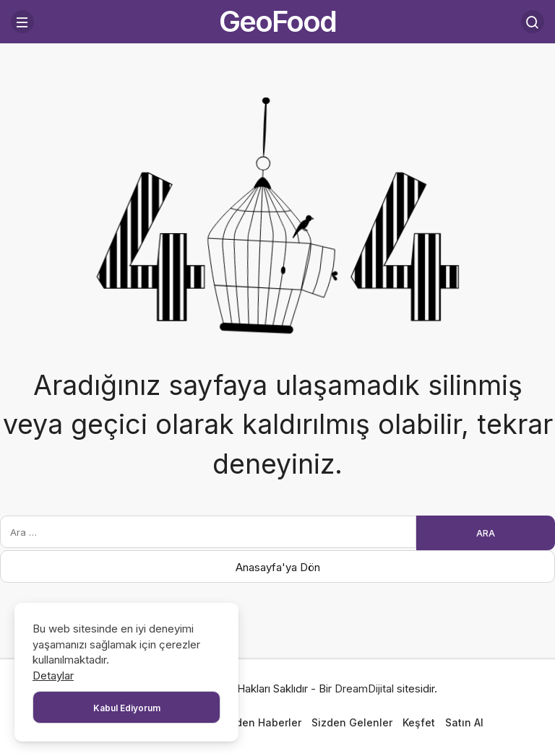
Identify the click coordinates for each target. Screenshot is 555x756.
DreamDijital (364, 688)
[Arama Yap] (533, 22)
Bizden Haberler (261, 722)
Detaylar (53, 675)
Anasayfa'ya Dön (278, 567)
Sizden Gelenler (352, 722)
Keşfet (419, 722)
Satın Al (464, 722)
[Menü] (22, 22)
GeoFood (277, 21)
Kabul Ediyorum (127, 708)
